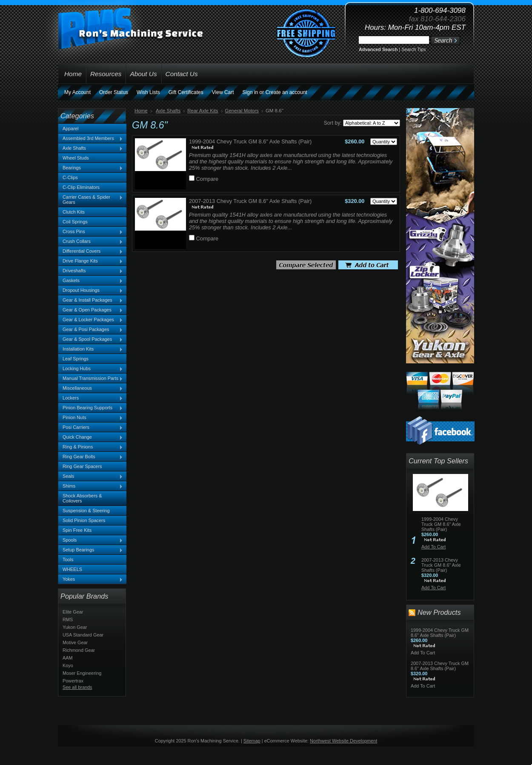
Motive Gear (75, 642)
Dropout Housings (91, 291)
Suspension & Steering (86, 511)
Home (141, 111)
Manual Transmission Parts (91, 379)
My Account (77, 92)
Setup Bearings (91, 550)
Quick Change (91, 437)
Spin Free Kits (77, 530)
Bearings (91, 168)
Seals (91, 477)
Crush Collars (91, 242)
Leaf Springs (76, 359)
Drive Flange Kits (91, 261)
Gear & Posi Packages (91, 330)
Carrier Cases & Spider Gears (91, 200)
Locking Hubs (91, 369)
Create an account (286, 92)
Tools (68, 559)
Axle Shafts (91, 148)
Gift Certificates (186, 92)
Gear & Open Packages (91, 310)
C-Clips (70, 177)
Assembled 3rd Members (91, 139)
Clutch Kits (74, 212)
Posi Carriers (91, 428)
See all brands (77, 687)
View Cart (223, 92)
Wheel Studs (76, 158)
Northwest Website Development (343, 741)
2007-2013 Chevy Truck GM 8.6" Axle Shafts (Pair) (250, 201)
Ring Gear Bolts (91, 457)
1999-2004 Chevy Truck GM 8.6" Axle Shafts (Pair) (250, 141)
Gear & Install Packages (91, 300)
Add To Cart (433, 547)
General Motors (242, 111)
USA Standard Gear (83, 635)
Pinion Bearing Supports (91, 408)
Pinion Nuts (91, 418)
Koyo (68, 665)
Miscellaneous (91, 388)
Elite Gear (73, 612)
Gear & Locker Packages (91, 320)
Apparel (70, 128)
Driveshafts (91, 271)
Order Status (114, 92)
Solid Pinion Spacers (84, 520)
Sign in (250, 92)
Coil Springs (75, 222)
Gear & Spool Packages (91, 340)
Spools (91, 540)
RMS (68, 619)
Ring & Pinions (91, 447)
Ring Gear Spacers (82, 466)
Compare (207, 179)
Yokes (91, 579)
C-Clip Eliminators (81, 187)
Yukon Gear (75, 627)
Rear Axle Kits (203, 111)
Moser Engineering (82, 673)
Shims (91, 486)
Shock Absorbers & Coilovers (82, 498)
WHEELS (72, 569)
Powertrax (73, 681)
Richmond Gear (79, 650)
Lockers (91, 398)
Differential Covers (91, 251)
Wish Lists (148, 92)
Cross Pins (91, 232)
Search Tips (413, 49)
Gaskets (91, 281)
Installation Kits (91, 349)
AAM (68, 658)
